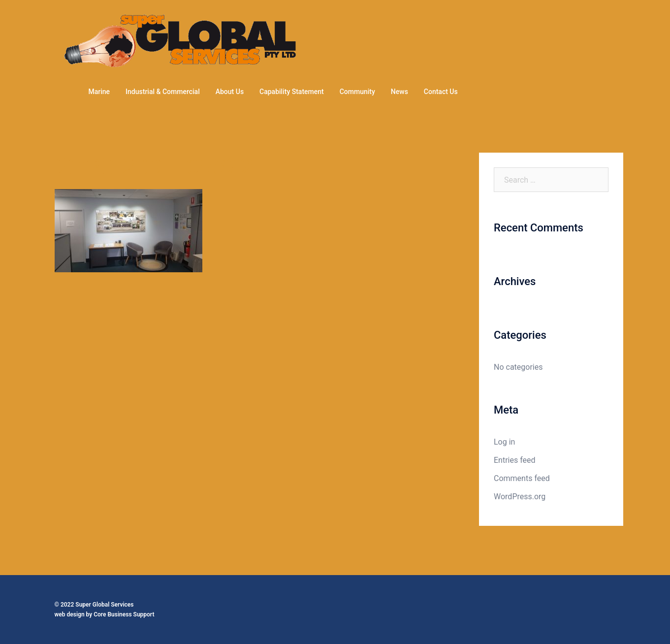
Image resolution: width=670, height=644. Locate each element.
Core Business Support (124, 614)
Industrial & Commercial (163, 92)
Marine (99, 92)
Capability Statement (292, 92)
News (399, 92)
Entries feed (515, 460)
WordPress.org (520, 497)
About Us (230, 92)
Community (357, 92)
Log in (504, 442)
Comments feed (522, 478)
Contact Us (441, 92)
